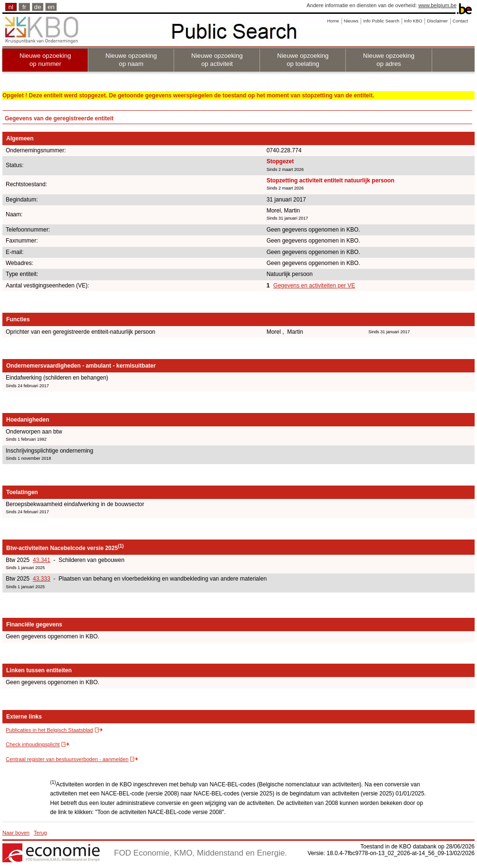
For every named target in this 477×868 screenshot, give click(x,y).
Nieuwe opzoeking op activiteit (217, 60)
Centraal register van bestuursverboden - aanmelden (67, 759)
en (51, 7)
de (38, 7)
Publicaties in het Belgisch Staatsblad (49, 730)
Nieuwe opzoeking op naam (131, 60)
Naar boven (16, 833)
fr (24, 7)
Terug (41, 833)
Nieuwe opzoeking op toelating (303, 60)
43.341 (42, 560)
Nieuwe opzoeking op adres (389, 60)
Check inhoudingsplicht (33, 744)
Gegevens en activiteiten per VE (314, 286)
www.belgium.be (437, 5)
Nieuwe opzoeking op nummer (45, 60)
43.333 (42, 579)
